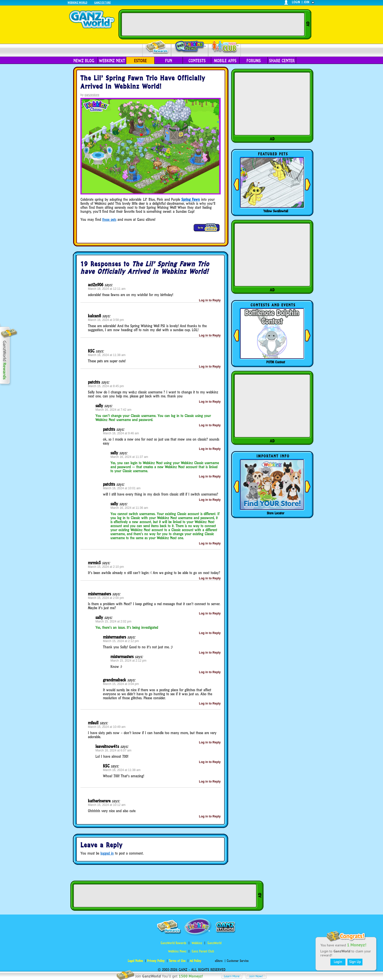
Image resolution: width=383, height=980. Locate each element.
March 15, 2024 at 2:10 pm (106, 567)
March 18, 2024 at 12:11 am (107, 289)
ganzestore (92, 95)
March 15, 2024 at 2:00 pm (106, 598)
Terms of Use (177, 961)
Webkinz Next (112, 61)
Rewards (157, 47)
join (307, 2)
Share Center (282, 61)
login (296, 2)
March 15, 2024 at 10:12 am (107, 805)
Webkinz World (78, 2)
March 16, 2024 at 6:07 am (113, 750)
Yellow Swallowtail (276, 211)
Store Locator (276, 513)
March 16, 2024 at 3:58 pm (106, 320)
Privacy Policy (156, 961)
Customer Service (238, 961)
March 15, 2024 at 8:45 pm (106, 386)
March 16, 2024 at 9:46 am (121, 433)
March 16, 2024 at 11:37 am (129, 457)
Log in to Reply (210, 300)
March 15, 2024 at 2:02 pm (113, 621)
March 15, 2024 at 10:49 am (107, 727)
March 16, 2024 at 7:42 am (113, 410)
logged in (107, 853)
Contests (197, 61)
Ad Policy (195, 961)
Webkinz (197, 943)
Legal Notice (135, 961)
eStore (140, 61)
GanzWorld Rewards (173, 943)
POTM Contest (276, 362)
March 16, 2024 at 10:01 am (122, 488)
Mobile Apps (225, 61)
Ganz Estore (102, 2)
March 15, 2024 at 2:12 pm (121, 641)
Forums (254, 61)
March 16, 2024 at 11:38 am (107, 355)
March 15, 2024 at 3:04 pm (121, 684)
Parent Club (225, 47)
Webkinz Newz (190, 47)
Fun (169, 61)
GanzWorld (214, 943)
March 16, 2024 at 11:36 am (129, 508)
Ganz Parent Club (203, 951)
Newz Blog (84, 61)
